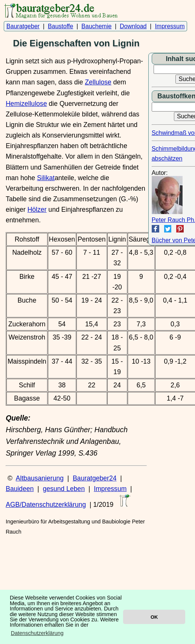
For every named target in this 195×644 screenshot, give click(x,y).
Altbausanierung (40, 478)
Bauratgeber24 (94, 478)
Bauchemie (96, 26)
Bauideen (20, 489)
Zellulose (98, 82)
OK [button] (154, 617)
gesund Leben (64, 489)
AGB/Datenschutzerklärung (46, 505)
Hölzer (37, 210)
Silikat (46, 178)
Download (133, 26)
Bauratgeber (23, 26)
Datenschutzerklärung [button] (37, 633)
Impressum (170, 26)
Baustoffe (60, 26)
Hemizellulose (26, 104)
